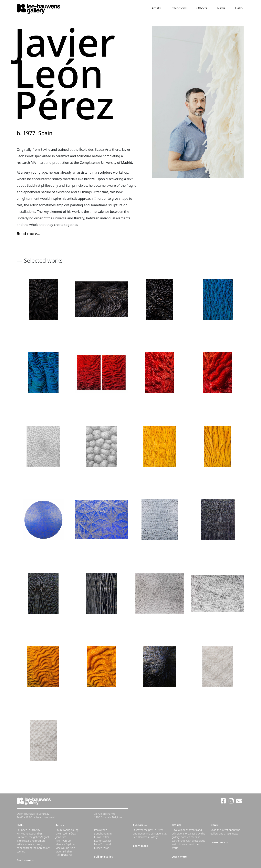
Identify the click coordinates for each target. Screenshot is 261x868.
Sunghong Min (103, 833)
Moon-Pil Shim (64, 851)
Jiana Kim (61, 837)
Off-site (177, 825)
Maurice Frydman (66, 844)
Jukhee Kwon (102, 848)
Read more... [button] (28, 234)
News (221, 8)
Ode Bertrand (64, 855)
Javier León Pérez (66, 833)
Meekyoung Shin (65, 848)
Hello (239, 8)
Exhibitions (179, 8)
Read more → (25, 860)
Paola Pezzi (101, 830)
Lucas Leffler (102, 837)
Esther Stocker (103, 841)
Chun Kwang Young (67, 830)
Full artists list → (105, 857)
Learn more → (142, 846)
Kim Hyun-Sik (63, 841)
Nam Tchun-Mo (103, 844)
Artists (156, 8)
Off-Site (202, 8)
